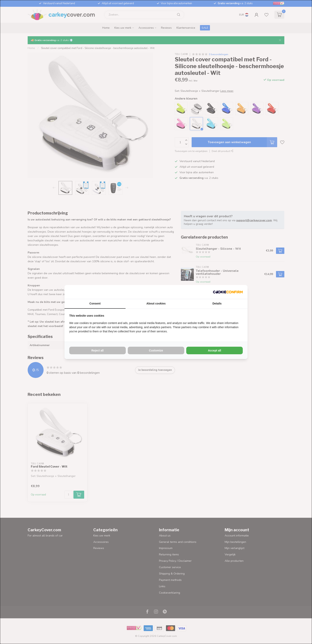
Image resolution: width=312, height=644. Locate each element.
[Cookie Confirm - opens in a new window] (228, 292)
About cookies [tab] (156, 303)
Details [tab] (217, 303)
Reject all (97, 350)
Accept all (214, 350)
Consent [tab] (95, 303)
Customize (156, 350)
